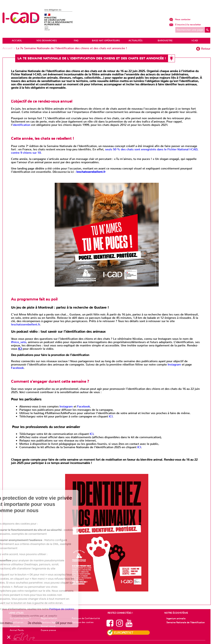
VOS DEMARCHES (47, 41)
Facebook (17, 368)
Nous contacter (180, 19)
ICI (20, 349)
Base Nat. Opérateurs (106, 41)
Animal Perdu (17, 630)
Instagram (174, 365)
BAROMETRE (165, 41)
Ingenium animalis (176, 618)
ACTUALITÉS (136, 41)
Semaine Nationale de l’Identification (186, 622)
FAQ (76, 41)
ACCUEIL (17, 41)
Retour (206, 49)
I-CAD (195, 41)
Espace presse (48, 630)
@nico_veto (19, 342)
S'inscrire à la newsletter (185, 25)
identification (22, 125)
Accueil (8, 48)
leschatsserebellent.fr (25, 324)
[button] (9, 637)
